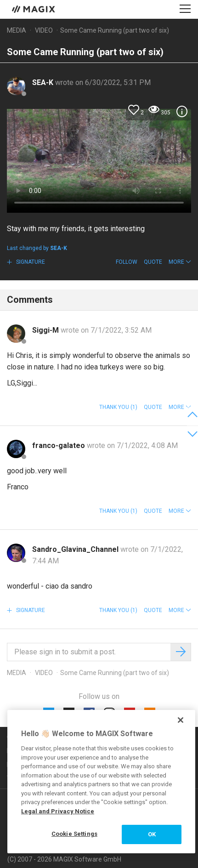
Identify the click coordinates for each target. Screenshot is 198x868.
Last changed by (37, 248)
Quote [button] (153, 262)
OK (152, 834)
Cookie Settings (74, 834)
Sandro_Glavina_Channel (76, 549)
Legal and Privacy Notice (58, 811)
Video (44, 30)
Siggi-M (46, 330)
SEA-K (44, 82)
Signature (30, 262)
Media (17, 30)
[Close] (181, 720)
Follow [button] (127, 262)
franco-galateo (59, 445)
